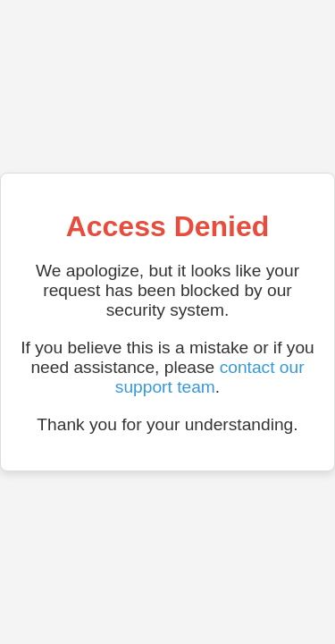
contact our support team (210, 377)
